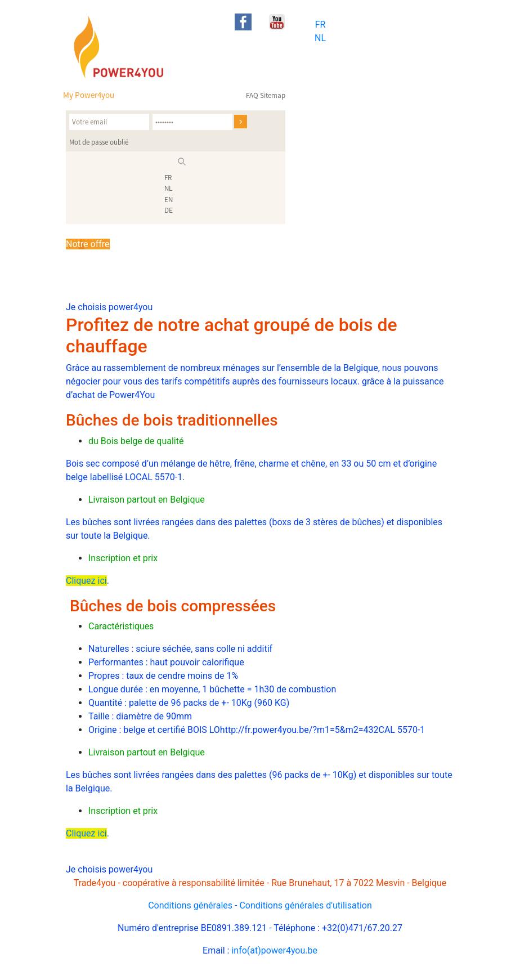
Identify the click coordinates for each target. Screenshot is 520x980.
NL (320, 38)
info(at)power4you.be (274, 950)
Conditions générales (190, 905)
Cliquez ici (86, 581)
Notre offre (88, 244)
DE (169, 210)
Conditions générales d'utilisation (305, 905)
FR (320, 24)
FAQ (252, 95)
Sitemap (273, 95)
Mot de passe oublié (99, 142)
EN (169, 200)
